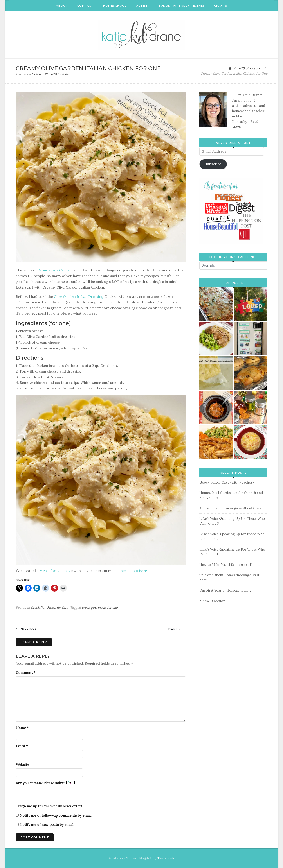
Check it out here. (133, 571)
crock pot (89, 608)
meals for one (108, 608)
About (62, 5)
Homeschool (115, 5)
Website (23, 764)
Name (22, 728)
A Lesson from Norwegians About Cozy (230, 508)
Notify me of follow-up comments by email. (56, 815)
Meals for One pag (55, 571)
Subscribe (213, 164)
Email (22, 746)
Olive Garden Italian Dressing (79, 296)
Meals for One (58, 608)
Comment (26, 673)
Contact (85, 5)
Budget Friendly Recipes (181, 5)
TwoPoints (166, 858)
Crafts (221, 5)
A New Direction (212, 601)
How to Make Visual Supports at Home (229, 565)
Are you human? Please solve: (46, 787)
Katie (66, 74)
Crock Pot (38, 608)
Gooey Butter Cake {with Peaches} (226, 482)
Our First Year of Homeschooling (225, 590)
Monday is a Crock (53, 270)
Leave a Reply (34, 642)
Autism (142, 5)
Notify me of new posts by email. (47, 825)
